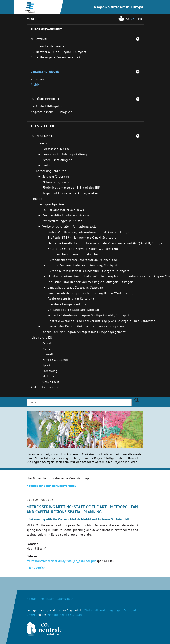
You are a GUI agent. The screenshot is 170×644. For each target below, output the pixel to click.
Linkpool (37, 199)
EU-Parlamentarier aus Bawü (63, 210)
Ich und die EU (41, 338)
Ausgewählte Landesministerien (66, 216)
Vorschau (37, 80)
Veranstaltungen (45, 72)
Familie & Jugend (55, 360)
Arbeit (47, 344)
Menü (31, 20)
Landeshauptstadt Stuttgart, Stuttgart (76, 288)
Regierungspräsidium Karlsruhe (71, 299)
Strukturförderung (56, 177)
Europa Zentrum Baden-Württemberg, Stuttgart (83, 266)
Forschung (50, 371)
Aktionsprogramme (56, 183)
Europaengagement (46, 30)
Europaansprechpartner (48, 205)
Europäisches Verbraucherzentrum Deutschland (82, 260)
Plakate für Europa (44, 388)
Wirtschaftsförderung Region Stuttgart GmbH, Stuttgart (89, 316)
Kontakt (32, 599)
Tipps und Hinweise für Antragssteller (70, 194)
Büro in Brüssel (43, 127)
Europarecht (40, 144)
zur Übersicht (37, 568)
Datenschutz (65, 599)
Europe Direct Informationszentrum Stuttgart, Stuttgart (88, 271)
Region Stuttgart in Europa (119, 8)
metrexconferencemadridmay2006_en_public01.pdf (61, 561)
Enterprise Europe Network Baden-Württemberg (83, 249)
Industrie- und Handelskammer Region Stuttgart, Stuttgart (91, 282)
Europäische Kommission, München (74, 255)
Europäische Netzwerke (48, 47)
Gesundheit (51, 382)
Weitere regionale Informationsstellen (71, 227)
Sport (46, 366)
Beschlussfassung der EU (61, 160)
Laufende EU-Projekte (46, 107)
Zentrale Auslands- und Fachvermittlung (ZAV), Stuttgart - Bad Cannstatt (101, 321)
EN (140, 19)
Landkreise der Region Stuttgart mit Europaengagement (84, 327)
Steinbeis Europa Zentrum (67, 305)
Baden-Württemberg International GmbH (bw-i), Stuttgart (90, 233)
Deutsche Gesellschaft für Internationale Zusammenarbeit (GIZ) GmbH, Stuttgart (106, 244)
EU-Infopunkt (42, 136)
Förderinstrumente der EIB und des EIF (71, 188)
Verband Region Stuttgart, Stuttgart (74, 310)
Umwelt (48, 355)
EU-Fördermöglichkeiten (48, 171)
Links (46, 166)
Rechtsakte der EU (56, 149)
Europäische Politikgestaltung (65, 155)
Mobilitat (49, 377)
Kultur (47, 349)
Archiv (35, 85)
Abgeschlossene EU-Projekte (51, 112)
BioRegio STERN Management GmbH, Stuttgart (82, 238)
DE (132, 19)
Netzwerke (39, 39)
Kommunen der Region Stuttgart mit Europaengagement (84, 332)
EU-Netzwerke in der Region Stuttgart (58, 52)
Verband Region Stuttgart (65, 615)
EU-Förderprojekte (46, 99)
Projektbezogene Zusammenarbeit (56, 58)
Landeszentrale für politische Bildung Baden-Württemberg (91, 294)
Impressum (47, 599)
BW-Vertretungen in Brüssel (63, 221)
